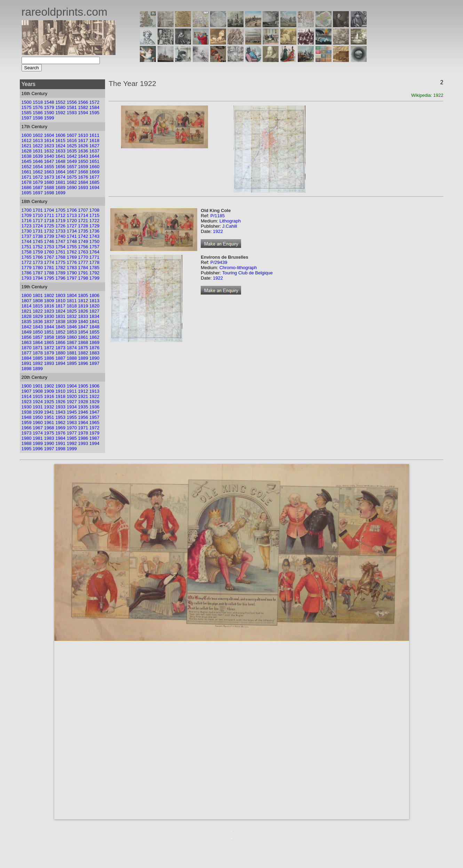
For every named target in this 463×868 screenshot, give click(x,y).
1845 (60, 327)
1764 (94, 252)
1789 (60, 273)
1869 (94, 342)
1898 (27, 369)
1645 (27, 161)
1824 (60, 311)
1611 (94, 135)
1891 (27, 363)
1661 (27, 172)
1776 (72, 262)
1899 (38, 369)
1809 (49, 301)
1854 (83, 332)
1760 (49, 252)
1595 (94, 113)
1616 (72, 140)
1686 (27, 187)
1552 (60, 102)
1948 (27, 417)
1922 (94, 396)
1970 (72, 428)
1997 (49, 449)
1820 (94, 306)
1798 (83, 278)
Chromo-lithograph (238, 268)
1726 (60, 226)
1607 (72, 135)
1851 (49, 332)
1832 (72, 316)
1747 (60, 241)
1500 (27, 102)
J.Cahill (230, 226)
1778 (94, 262)
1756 (83, 247)
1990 (49, 443)
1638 (27, 156)
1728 (83, 226)
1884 (27, 358)
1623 (49, 146)
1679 (38, 182)
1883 (94, 353)
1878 (38, 353)
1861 (83, 337)
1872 (49, 348)
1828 (27, 316)
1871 (38, 348)
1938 (27, 412)
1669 (94, 172)
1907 (27, 391)
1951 (49, 417)
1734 (72, 231)
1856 (27, 337)
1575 (27, 107)
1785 (94, 268)
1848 (94, 327)
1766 (38, 257)
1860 (72, 337)
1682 (72, 182)
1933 (60, 407)
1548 (49, 102)
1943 (60, 412)
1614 (49, 140)
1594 (83, 113)
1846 (72, 327)
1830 (49, 316)
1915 (38, 396)
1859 (60, 337)
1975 (49, 433)
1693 (83, 187)
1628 (27, 151)
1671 (27, 177)
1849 (27, 332)
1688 (49, 187)
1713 (72, 215)
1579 (49, 107)
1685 (94, 182)
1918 (60, 396)
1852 (60, 332)
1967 (38, 428)
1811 (72, 301)
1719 (60, 221)
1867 (72, 342)
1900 (27, 386)
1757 (94, 247)
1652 (27, 167)
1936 (94, 407)
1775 (60, 262)
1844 (49, 327)
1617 (83, 140)
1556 (72, 102)
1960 (38, 423)
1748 (72, 241)
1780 (38, 268)
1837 (49, 322)
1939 (38, 412)
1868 (83, 342)
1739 (49, 236)
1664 (60, 172)
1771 (94, 257)
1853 (72, 332)
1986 (83, 438)
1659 (83, 167)
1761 (60, 252)
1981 (38, 438)
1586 (38, 113)
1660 (94, 167)
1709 (27, 215)
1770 (83, 257)
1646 (38, 161)
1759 (38, 252)
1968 (49, 428)
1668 (83, 172)
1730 (27, 231)
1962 (60, 423)
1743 (94, 236)
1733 (60, 231)
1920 (72, 396)
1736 (94, 231)
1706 (72, 210)
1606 (60, 135)
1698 (49, 193)
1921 (83, 396)
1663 (49, 172)
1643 (83, 156)
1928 (83, 402)
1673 (49, 177)
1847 (83, 327)
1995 (27, 449)
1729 (94, 226)
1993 (83, 443)
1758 (27, 252)
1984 (60, 438)
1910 (60, 391)
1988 (27, 443)
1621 (27, 146)
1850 (38, 332)
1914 (27, 396)
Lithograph (230, 221)
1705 (60, 210)
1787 (38, 273)
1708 (94, 210)
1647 (49, 161)
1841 (94, 322)
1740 (60, 236)
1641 (60, 156)
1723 (27, 226)
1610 (83, 135)
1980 (27, 438)
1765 (27, 257)
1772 (27, 262)
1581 (72, 107)
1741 (72, 236)
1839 (72, 322)
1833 (83, 316)
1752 (38, 247)
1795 (49, 278)
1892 (38, 363)
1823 (49, 311)
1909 (49, 391)
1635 (72, 151)
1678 (27, 182)
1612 (27, 140)
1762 (72, 252)
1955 (72, 417)
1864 (38, 342)
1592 (60, 113)
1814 (27, 306)
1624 (60, 146)
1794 (38, 278)
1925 (49, 402)
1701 (38, 210)
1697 (38, 193)
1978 (83, 433)
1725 (49, 226)
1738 (38, 236)
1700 (27, 210)
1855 (94, 332)
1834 (94, 316)
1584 (94, 107)
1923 (27, 402)
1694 (94, 187)
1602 (38, 135)
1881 (72, 353)
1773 (38, 262)
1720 (72, 221)
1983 (49, 438)
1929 (94, 402)
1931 (38, 407)
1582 (83, 107)
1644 (94, 156)
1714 (83, 215)
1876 (94, 348)
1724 (38, 226)
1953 (60, 417)
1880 (60, 353)
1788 (49, 273)
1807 (27, 301)
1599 (49, 118)
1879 (49, 353)
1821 (27, 311)
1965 (94, 423)
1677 (94, 177)
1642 (72, 156)
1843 (38, 327)
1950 (38, 417)
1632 (49, 151)
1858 (49, 337)
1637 (94, 151)
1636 (83, 151)
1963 (72, 423)
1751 (27, 247)
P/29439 (219, 262)
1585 (27, 113)
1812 (83, 301)
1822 (38, 311)
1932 (49, 407)
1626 (83, 146)
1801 (38, 295)
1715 (94, 215)
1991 (60, 443)
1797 (72, 278)
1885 (38, 358)
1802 (49, 295)
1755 (72, 247)
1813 (94, 301)
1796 (60, 278)
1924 (38, 402)
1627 (94, 146)
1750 (94, 241)
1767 (49, 257)
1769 (72, 257)
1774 (49, 262)
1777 (83, 262)
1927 (72, 402)
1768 (60, 257)
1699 (60, 193)
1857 (38, 337)
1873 (60, 348)
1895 (72, 363)
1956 (83, 417)
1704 (49, 210)
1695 (27, 193)
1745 (38, 241)
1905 (83, 386)
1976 (60, 433)
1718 (49, 221)
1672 (38, 177)
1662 (38, 172)
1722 (94, 221)
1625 (72, 146)
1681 (60, 182)
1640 (49, 156)
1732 (49, 231)
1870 (27, 348)
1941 (49, 412)
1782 (60, 268)
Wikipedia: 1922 (427, 95)
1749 (83, 241)
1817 (60, 306)
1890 (94, 358)
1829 (38, 316)
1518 (38, 102)
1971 (83, 428)
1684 (83, 182)
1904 (72, 386)
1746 (49, 241)
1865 (49, 342)
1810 (60, 301)
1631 (38, 151)
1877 (27, 353)
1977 (72, 433)
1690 (72, 187)
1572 (94, 102)
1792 (94, 273)
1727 (72, 226)
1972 (94, 428)
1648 (60, 161)
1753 (49, 247)
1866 (60, 342)
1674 (60, 177)
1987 (94, 438)
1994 (94, 443)
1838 (60, 322)
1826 (83, 311)
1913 (94, 391)
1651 (94, 161)
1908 (38, 391)
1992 (72, 443)
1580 (60, 107)
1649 (72, 161)
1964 (83, 423)
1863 (27, 342)
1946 (83, 412)
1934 (72, 407)
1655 (49, 167)
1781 (49, 268)
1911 (72, 391)
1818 (72, 306)
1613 (38, 140)
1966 (27, 428)
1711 (49, 215)
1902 (49, 386)
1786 (27, 273)
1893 (49, 363)
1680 (49, 182)
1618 (94, 140)
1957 (94, 417)
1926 (60, 402)
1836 (38, 322)
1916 (49, 396)
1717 (38, 221)
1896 (83, 363)
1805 (83, 295)
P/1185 (218, 216)
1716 (27, 221)
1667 (72, 172)
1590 (49, 113)
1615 (60, 140)
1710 (38, 215)
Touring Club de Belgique (248, 273)
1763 (83, 252)
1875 (83, 348)
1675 (72, 177)
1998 (60, 449)
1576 (38, 107)
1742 (83, 236)
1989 (38, 443)
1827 (94, 311)
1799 (94, 278)
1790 (72, 273)
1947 (94, 412)
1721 (83, 221)
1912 (83, 391)
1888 (72, 358)
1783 (72, 268)
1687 (38, 187)
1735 (83, 231)
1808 (38, 301)
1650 (83, 161)
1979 (94, 433)
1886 (49, 358)
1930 (27, 407)
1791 (83, 273)
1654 (38, 167)
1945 (72, 412)
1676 (83, 177)
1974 (38, 433)
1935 (83, 407)
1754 (60, 247)
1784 (83, 268)
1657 (72, 167)
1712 (60, 215)
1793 (27, 278)
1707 (83, 210)
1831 (60, 316)
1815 (38, 306)
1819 (83, 306)
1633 (60, 151)
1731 (38, 231)
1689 (60, 187)
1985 (72, 438)
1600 (27, 135)
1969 (60, 428)
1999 (72, 449)
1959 (27, 423)
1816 (49, 306)
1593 (72, 113)
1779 (27, 268)
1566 (83, 102)
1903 (60, 386)
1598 (38, 118)
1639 (38, 156)
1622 (38, 146)
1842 (27, 327)
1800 (27, 295)
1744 (27, 241)
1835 (27, 322)
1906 (94, 386)
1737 (27, 236)
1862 (94, 337)
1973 (27, 433)
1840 (83, 322)
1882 (83, 353)
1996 (38, 449)
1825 (72, 311)
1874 (72, 348)
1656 (60, 167)
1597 (27, 118)
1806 (94, 295)
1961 (49, 423)
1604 (49, 135)
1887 (60, 358)
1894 (60, 363)
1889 (83, 358)
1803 (60, 295)
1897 (94, 363)
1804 (72, 295)
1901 (38, 386)
